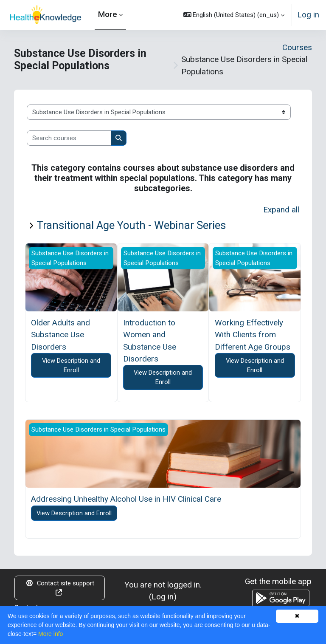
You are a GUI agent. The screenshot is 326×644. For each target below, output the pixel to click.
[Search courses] (69, 138)
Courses (297, 47)
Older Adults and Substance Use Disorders (60, 335)
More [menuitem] (108, 14)
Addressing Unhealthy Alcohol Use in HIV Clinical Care (126, 499)
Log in (308, 15)
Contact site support (60, 588)
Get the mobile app (278, 581)
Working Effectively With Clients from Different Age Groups (253, 335)
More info (51, 634)
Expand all (281, 210)
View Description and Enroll (71, 365)
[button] (234, 15)
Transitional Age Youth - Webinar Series (131, 225)
